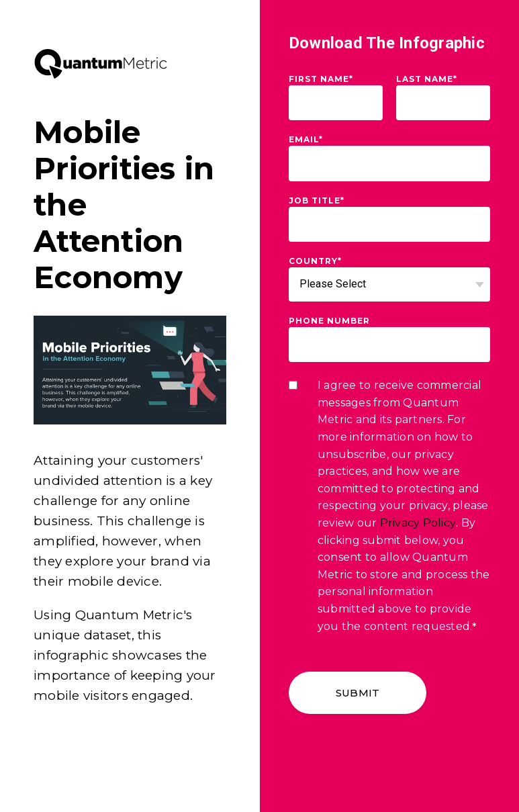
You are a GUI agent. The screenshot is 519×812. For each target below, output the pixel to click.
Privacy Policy (418, 523)
